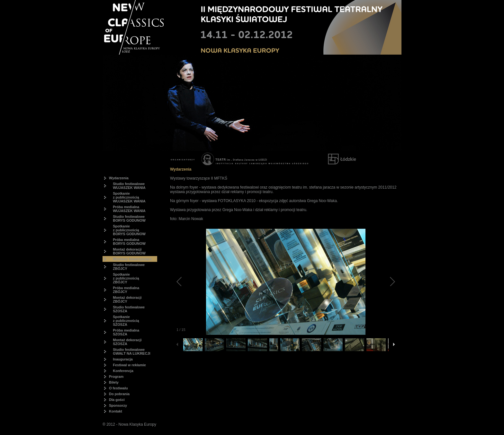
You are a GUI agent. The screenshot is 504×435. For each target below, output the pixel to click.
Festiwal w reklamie (127, 365)
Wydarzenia (119, 178)
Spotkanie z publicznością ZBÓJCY (124, 278)
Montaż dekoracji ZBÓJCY (125, 299)
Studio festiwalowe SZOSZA (127, 309)
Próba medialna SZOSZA (124, 332)
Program (116, 377)
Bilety (114, 382)
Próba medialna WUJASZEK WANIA (127, 209)
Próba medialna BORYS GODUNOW (127, 242)
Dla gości (117, 400)
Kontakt (116, 411)
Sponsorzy (118, 405)
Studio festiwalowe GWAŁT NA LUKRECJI (130, 351)
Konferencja (121, 371)
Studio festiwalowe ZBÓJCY (127, 267)
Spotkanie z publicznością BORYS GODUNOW (127, 230)
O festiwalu (118, 388)
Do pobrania (119, 394)
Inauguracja (121, 359)
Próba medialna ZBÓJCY (124, 290)
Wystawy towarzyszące (130, 259)
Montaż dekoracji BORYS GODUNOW (127, 251)
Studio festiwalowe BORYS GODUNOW (127, 218)
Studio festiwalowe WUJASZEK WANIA (127, 186)
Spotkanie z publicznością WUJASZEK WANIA (127, 197)
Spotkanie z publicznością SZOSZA (124, 321)
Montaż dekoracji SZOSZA (125, 342)
